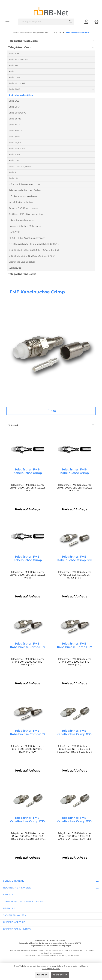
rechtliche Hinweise (17, 888)
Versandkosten (55, 950)
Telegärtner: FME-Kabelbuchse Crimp (28, 471)
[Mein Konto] (86, 22)
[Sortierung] (51, 425)
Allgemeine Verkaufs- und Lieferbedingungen (51, 946)
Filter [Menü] (51, 410)
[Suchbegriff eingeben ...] (42, 22)
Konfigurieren (60, 975)
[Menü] (7, 22)
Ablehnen (42, 975)
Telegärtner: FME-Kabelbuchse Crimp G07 (28, 646)
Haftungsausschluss (56, 941)
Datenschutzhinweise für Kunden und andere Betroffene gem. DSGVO (50, 943)
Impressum (40, 941)
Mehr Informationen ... (51, 969)
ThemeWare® (73, 956)
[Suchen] (70, 22)
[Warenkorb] (96, 22)
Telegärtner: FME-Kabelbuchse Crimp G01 (75, 559)
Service (8, 895)
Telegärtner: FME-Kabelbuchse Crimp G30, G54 (74, 733)
